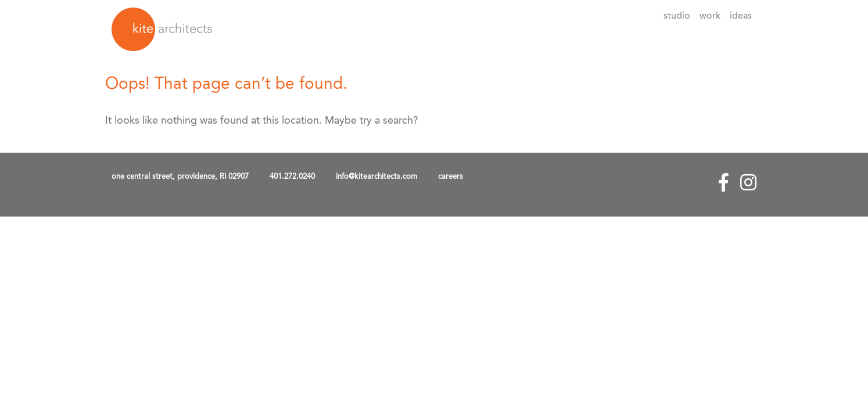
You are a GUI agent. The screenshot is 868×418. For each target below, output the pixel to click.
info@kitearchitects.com (376, 177)
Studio (677, 16)
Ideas (741, 16)
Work (710, 16)
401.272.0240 (292, 177)
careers (451, 177)
